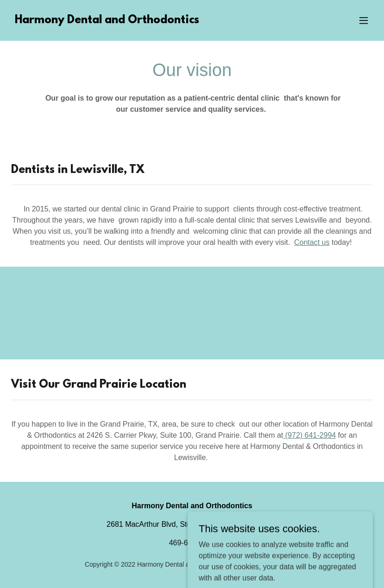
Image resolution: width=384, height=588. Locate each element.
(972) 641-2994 (309, 435)
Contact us (312, 242)
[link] (107, 21)
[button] (364, 20)
